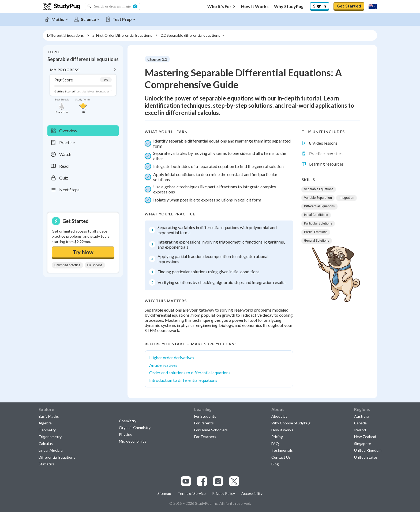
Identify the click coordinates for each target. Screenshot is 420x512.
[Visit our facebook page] (202, 481)
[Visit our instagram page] (218, 481)
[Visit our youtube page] (186, 481)
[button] (112, 6)
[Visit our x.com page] (234, 481)
